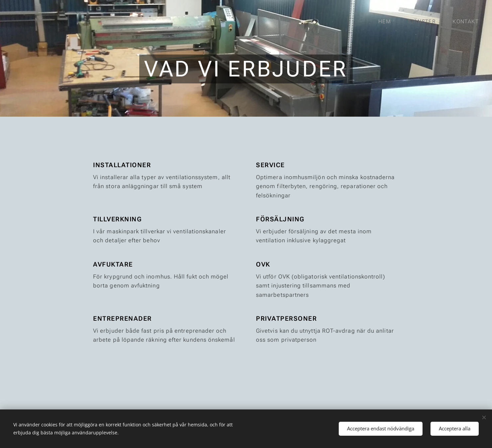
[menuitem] (388, 22)
